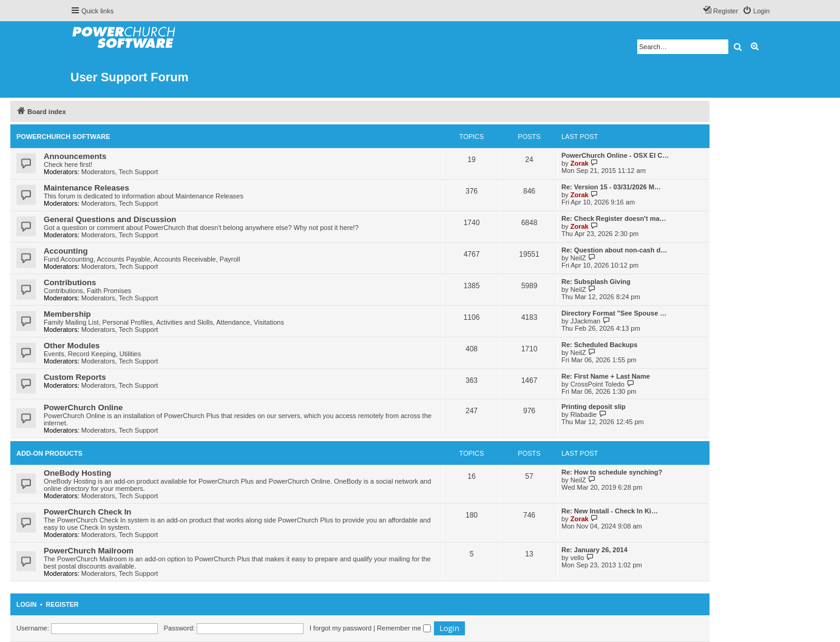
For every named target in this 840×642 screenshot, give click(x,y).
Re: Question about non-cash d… (614, 250)
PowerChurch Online (83, 407)
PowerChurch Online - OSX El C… (615, 155)
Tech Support (139, 172)
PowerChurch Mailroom (89, 551)
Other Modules (72, 346)
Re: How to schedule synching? (612, 472)
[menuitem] (756, 11)
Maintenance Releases (86, 188)
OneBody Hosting (77, 473)
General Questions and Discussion (110, 219)
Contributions (70, 282)
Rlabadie (584, 414)
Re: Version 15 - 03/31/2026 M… (611, 187)
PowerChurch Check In (87, 512)
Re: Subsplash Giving (596, 282)
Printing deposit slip (594, 407)
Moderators (98, 172)
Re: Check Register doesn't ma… (614, 218)
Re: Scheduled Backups (599, 345)
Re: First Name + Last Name (606, 376)
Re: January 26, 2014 (594, 550)
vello (577, 558)
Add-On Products (49, 453)
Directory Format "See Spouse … (614, 313)
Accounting (66, 251)
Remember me (404, 628)
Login (26, 604)
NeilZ (578, 258)
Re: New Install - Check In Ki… (610, 511)
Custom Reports (75, 377)
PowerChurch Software (63, 137)
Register (63, 604)
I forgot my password (340, 628)
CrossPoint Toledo (598, 384)
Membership (67, 314)
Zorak (580, 163)
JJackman (586, 321)
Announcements (75, 156)
